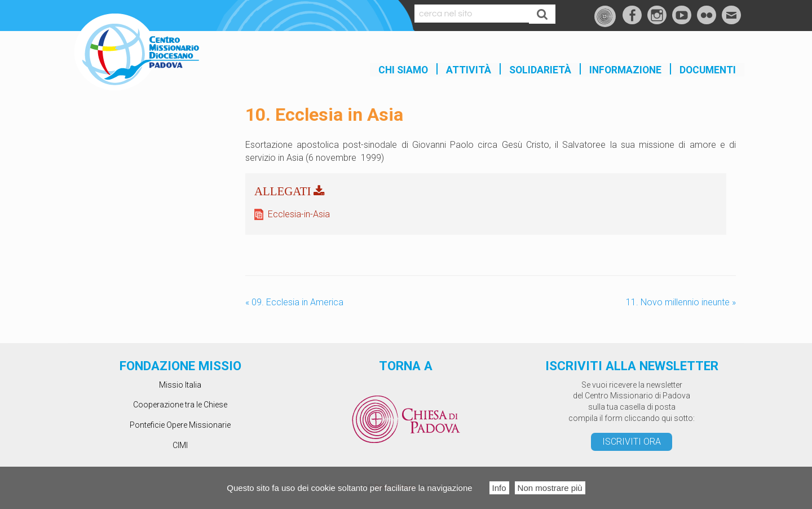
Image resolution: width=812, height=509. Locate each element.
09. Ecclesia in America (294, 302)
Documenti (708, 70)
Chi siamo (403, 70)
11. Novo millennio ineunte (681, 302)
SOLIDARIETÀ (540, 70)
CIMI (180, 445)
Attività (469, 70)
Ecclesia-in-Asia (299, 214)
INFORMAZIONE (625, 70)
